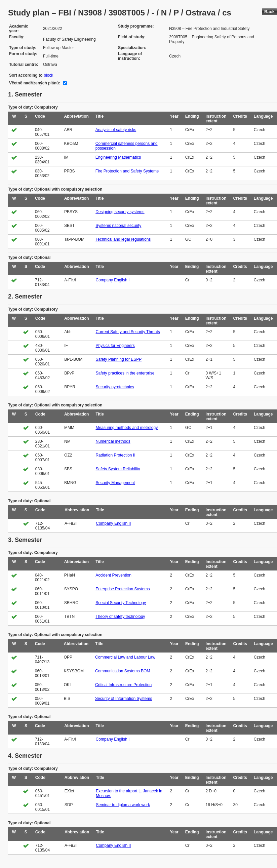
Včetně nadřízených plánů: (35, 83)
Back (269, 12)
